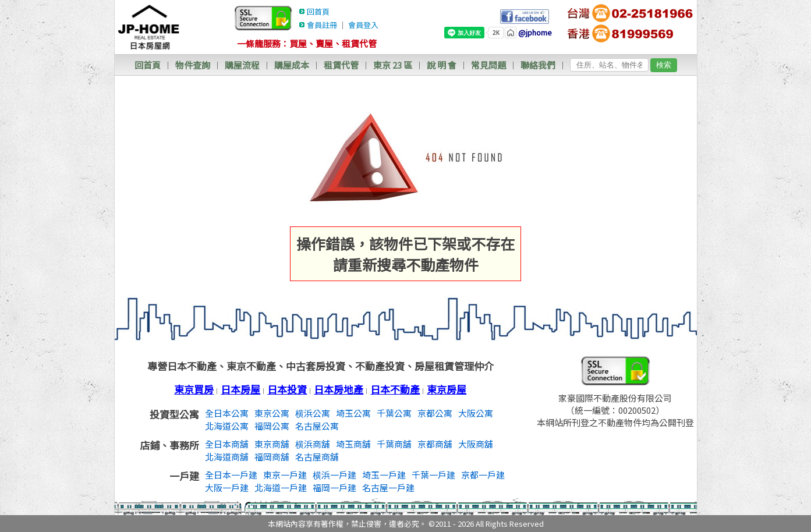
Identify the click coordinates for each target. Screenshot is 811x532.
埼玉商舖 (353, 444)
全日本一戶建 (231, 475)
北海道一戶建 (281, 487)
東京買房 (194, 389)
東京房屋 (447, 389)
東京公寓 (272, 413)
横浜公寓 (313, 413)
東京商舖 (272, 444)
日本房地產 (339, 389)
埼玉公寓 (353, 413)
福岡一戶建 (334, 487)
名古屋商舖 (317, 457)
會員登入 (363, 25)
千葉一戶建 (433, 475)
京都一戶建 (483, 475)
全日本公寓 (227, 413)
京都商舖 (435, 444)
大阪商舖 (476, 444)
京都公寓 (435, 413)
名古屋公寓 (317, 426)
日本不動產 (395, 389)
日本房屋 (240, 389)
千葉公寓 (394, 413)
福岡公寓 (272, 426)
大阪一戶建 (227, 487)
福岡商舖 (272, 457)
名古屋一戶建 (388, 487)
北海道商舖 (227, 457)
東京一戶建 (285, 475)
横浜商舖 (313, 444)
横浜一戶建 (334, 475)
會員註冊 (322, 25)
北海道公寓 (227, 426)
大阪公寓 (476, 413)
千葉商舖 (394, 444)
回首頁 (318, 11)
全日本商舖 (227, 444)
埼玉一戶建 (384, 475)
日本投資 (287, 389)
